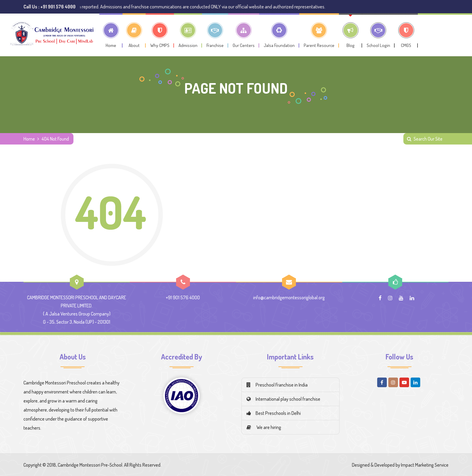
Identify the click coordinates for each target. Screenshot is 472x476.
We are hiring (264, 427)
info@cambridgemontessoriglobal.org (289, 297)
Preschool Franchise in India (277, 385)
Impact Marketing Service (425, 465)
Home (29, 139)
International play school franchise (283, 399)
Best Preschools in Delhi (274, 413)
